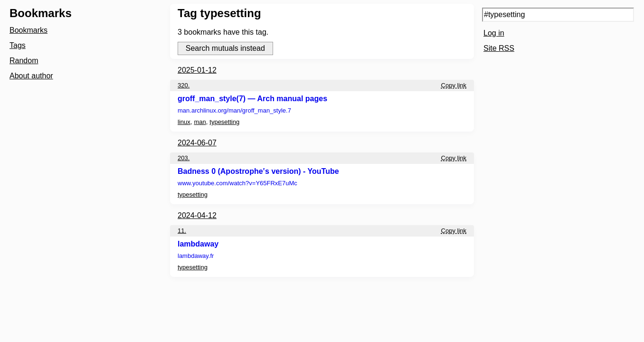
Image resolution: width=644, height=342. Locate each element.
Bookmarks (28, 30)
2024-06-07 (197, 143)
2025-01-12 (197, 70)
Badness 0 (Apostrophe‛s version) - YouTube (258, 171)
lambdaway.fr (196, 256)
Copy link (454, 85)
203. (184, 158)
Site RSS (499, 48)
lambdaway (198, 244)
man (200, 122)
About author (31, 76)
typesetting (224, 122)
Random (24, 61)
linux (184, 122)
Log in (494, 33)
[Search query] (558, 15)
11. (182, 231)
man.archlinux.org (234, 110)
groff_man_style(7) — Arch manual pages (252, 99)
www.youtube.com (237, 183)
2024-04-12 (197, 215)
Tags (18, 45)
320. (184, 85)
